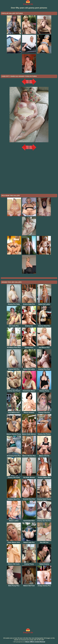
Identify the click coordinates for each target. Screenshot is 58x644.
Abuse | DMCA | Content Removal (35, 642)
